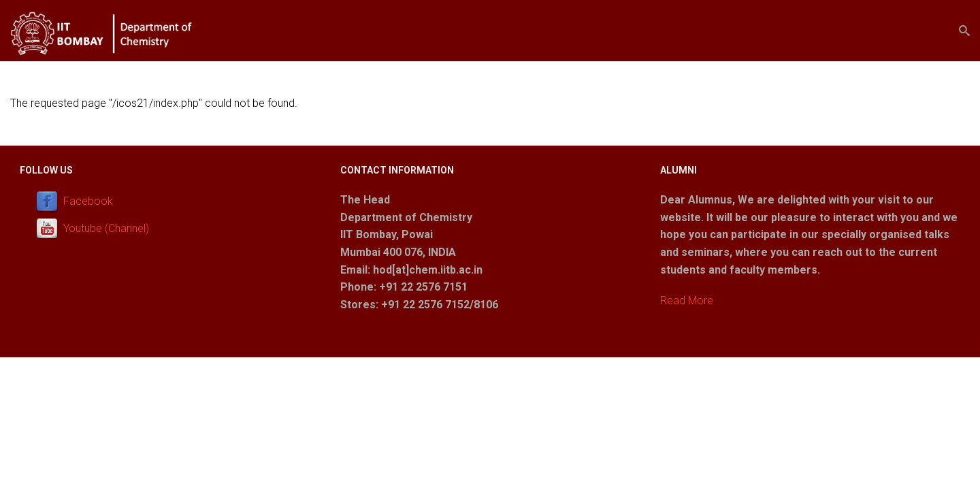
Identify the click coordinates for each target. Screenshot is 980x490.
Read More (687, 300)
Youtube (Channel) (106, 228)
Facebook (88, 201)
